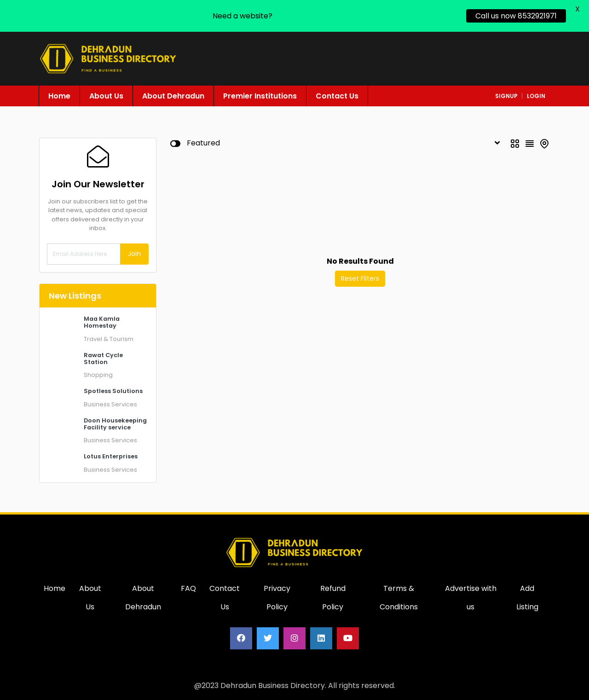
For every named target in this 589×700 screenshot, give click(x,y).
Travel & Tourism (109, 339)
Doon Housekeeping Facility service (115, 424)
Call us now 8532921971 (516, 16)
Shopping (98, 375)
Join (134, 254)
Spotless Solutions (113, 391)
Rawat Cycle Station (103, 359)
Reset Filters (360, 278)
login (536, 96)
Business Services (110, 404)
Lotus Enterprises (111, 456)
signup (506, 96)
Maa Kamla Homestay (102, 322)
